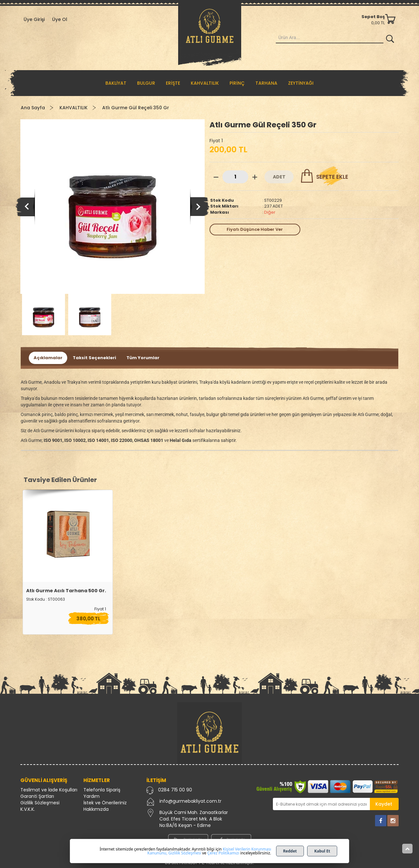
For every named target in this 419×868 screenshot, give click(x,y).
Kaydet (384, 804)
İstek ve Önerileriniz (105, 803)
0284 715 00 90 (175, 790)
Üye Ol (60, 19)
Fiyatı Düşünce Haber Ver (255, 229)
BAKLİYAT (116, 83)
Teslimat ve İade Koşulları (49, 790)
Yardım (91, 796)
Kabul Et (322, 851)
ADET (279, 177)
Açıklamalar (48, 358)
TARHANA (266, 83)
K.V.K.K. (28, 809)
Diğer (270, 212)
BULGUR (146, 83)
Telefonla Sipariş (102, 790)
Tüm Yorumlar (143, 358)
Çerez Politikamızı (223, 853)
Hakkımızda (96, 809)
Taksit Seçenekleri (94, 358)
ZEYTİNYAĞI (301, 83)
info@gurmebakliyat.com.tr (190, 801)
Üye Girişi (34, 19)
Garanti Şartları (37, 796)
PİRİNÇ (237, 83)
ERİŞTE (173, 83)
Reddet (290, 851)
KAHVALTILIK (205, 83)
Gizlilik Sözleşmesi (40, 803)
